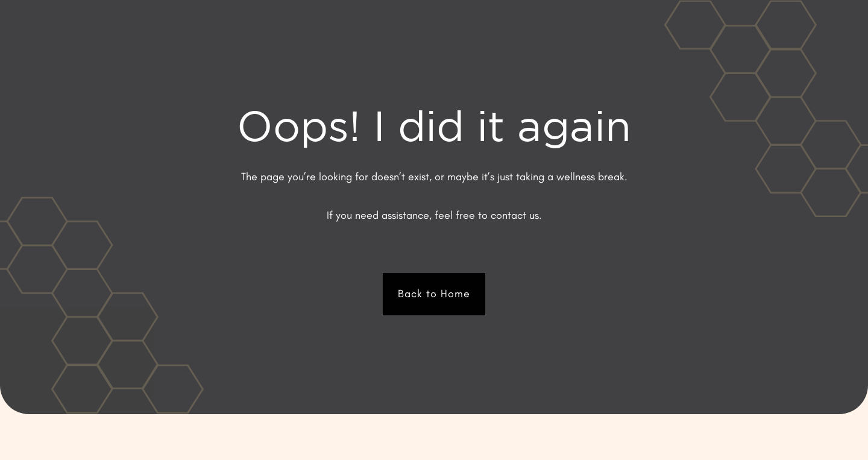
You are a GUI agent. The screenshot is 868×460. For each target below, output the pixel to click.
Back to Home (434, 294)
